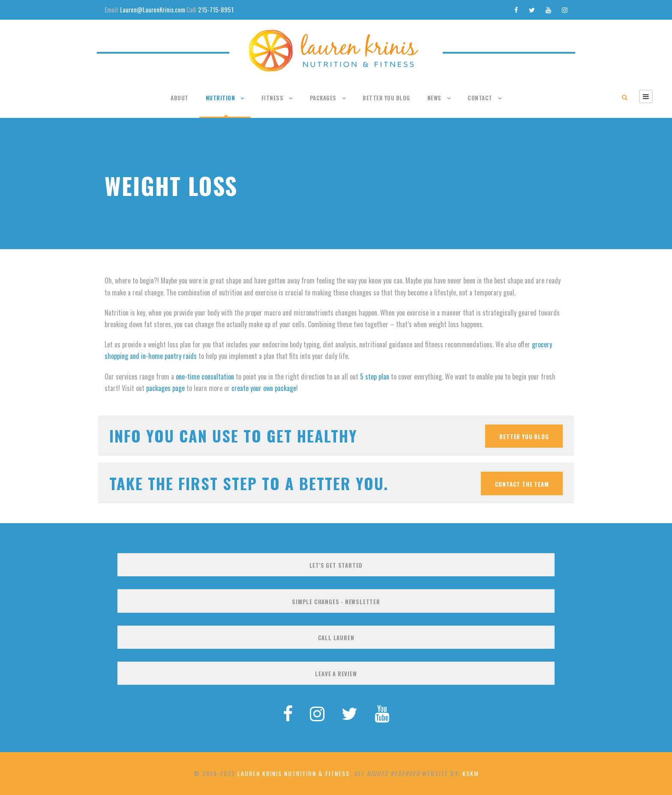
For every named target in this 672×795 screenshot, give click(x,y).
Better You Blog (386, 98)
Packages (323, 98)
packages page (165, 388)
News (434, 98)
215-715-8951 (216, 9)
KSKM (471, 773)
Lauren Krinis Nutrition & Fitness (294, 773)
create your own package (264, 388)
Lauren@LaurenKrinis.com (153, 9)
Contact (480, 98)
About (180, 98)
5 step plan (375, 376)
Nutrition (220, 98)
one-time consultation (205, 376)
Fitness (273, 98)
